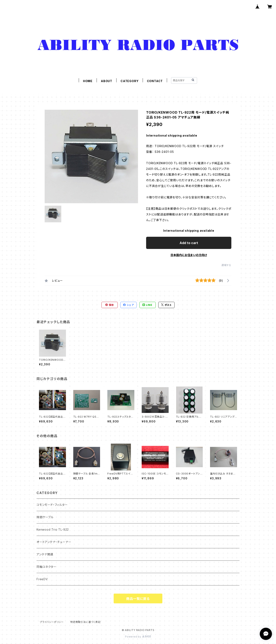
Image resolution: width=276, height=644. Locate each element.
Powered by (138, 637)
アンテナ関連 (45, 554)
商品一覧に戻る (138, 599)
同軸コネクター (46, 567)
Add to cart (189, 243)
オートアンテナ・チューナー (54, 542)
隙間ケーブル (45, 517)
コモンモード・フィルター (52, 505)
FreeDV (42, 579)
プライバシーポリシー (52, 622)
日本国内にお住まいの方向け (189, 255)
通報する (226, 265)
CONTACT (155, 81)
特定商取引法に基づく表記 (85, 622)
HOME (88, 81)
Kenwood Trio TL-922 (53, 529)
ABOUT (107, 81)
